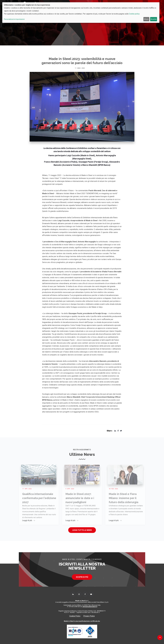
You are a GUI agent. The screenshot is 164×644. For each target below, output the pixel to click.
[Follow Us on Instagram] (79, 594)
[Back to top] (160, 637)
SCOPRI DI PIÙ (82, 577)
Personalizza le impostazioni (14, 19)
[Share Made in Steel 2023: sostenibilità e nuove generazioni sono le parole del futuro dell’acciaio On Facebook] (118, 431)
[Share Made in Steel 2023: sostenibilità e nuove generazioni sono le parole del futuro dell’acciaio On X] (121, 431)
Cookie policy (134, 14)
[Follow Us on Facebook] (85, 594)
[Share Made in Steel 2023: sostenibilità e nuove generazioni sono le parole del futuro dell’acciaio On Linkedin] (115, 431)
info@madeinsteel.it (90, 607)
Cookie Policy (75, 616)
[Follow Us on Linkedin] (73, 594)
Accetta (154, 19)
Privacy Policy (89, 616)
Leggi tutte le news (82, 530)
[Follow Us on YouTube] (91, 594)
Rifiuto (146, 19)
